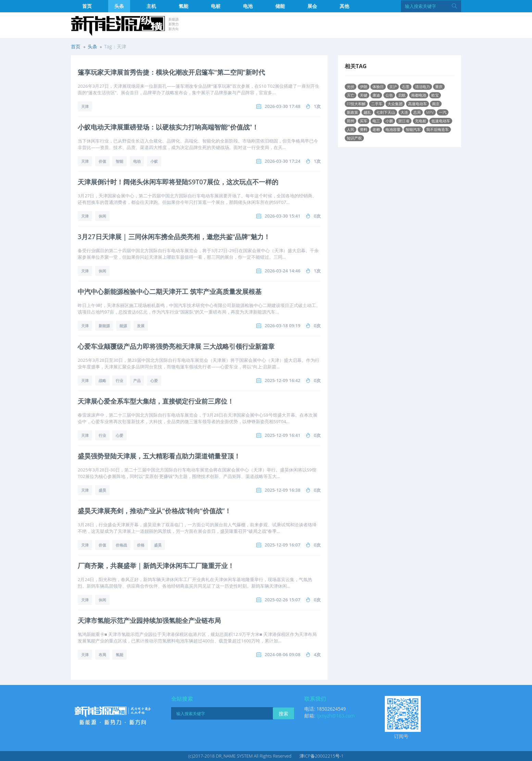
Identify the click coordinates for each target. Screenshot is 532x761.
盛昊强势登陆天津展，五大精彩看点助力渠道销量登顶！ (159, 456)
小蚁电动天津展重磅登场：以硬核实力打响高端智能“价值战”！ (168, 127)
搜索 (283, 714)
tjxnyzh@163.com (336, 716)
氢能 (183, 6)
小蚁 (154, 161)
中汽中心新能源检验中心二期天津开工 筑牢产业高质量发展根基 (170, 292)
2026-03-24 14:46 (283, 271)
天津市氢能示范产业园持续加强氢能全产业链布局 (149, 621)
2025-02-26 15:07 (283, 600)
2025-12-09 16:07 (283, 545)
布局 (102, 655)
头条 (119, 6)
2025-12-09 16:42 (283, 380)
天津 (85, 106)
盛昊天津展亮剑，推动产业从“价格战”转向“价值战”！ (154, 511)
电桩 (216, 6)
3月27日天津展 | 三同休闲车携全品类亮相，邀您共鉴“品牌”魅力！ (174, 237)
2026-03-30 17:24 (283, 161)
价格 (141, 545)
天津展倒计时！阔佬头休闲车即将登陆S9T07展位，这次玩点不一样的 (178, 182)
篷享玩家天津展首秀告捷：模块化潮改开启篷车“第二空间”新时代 (171, 72)
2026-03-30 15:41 (283, 216)
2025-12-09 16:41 (283, 435)
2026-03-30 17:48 (283, 106)
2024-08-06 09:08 (283, 654)
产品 (137, 380)
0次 (317, 216)
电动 (137, 161)
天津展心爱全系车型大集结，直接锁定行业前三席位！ (156, 401)
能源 (123, 326)
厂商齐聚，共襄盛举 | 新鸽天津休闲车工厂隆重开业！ (156, 566)
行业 (119, 380)
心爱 (154, 380)
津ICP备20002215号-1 (322, 756)
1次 (317, 106)
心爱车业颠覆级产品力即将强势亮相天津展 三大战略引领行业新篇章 (176, 346)
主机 (151, 6)
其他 (344, 6)
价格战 (121, 545)
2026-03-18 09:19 (283, 326)
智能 (119, 161)
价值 (102, 161)
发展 (141, 326)
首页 (87, 6)
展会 (312, 6)
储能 (280, 6)
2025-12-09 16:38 (283, 490)
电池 (248, 6)
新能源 (104, 326)
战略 (102, 380)
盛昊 (102, 490)
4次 (317, 654)
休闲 (102, 216)
